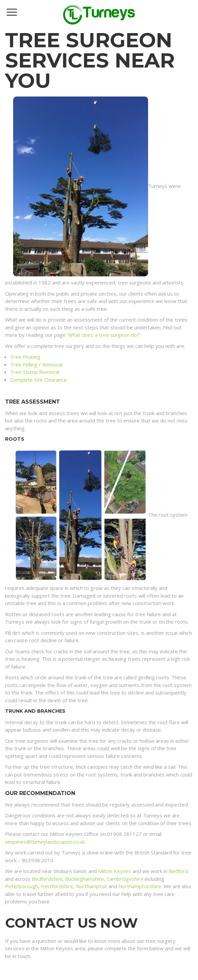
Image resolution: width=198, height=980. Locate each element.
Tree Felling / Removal (36, 364)
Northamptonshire (140, 886)
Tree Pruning (25, 357)
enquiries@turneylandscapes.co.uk (45, 842)
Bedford (178, 871)
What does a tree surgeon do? (104, 335)
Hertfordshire (57, 886)
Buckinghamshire (84, 879)
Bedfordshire (47, 879)
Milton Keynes (115, 871)
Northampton (92, 886)
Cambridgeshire (125, 879)
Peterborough (22, 886)
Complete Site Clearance (38, 380)
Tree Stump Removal (35, 372)
